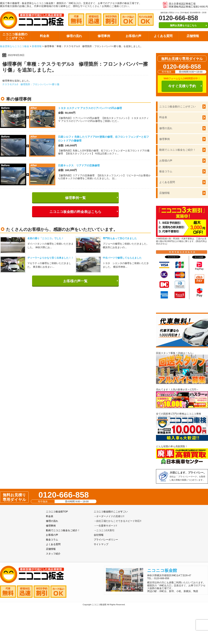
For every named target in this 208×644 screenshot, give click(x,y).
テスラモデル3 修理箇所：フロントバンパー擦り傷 (31, 84)
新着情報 (37, 46)
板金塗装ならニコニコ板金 (15, 46)
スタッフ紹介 (53, 554)
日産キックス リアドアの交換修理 (79, 165)
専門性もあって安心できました (120, 238)
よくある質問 (163, 36)
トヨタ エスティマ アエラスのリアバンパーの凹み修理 (90, 108)
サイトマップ (101, 544)
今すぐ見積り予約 (182, 86)
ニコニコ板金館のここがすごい (15, 36)
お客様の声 (133, 36)
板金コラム (166, 171)
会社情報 (99, 535)
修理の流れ (74, 36)
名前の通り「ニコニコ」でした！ (46, 238)
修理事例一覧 (75, 198)
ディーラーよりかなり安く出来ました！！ (50, 258)
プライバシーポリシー (106, 540)
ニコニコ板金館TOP (57, 512)
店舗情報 (193, 36)
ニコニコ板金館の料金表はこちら (75, 212)
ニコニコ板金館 (162, 570)
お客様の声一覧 (75, 281)
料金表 (45, 36)
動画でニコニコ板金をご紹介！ (177, 150)
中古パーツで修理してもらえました (122, 258)
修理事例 (104, 36)
